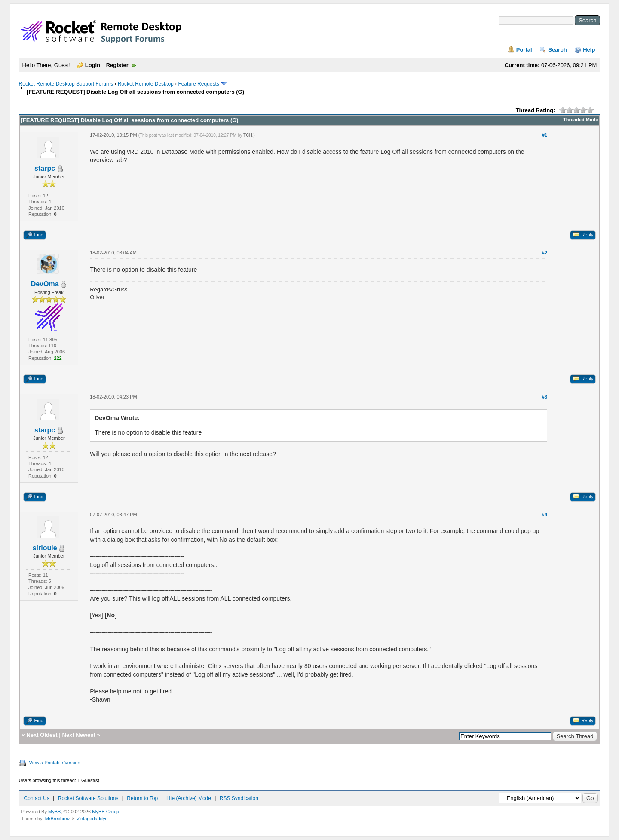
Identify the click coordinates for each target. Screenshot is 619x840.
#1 (545, 135)
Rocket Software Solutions (88, 798)
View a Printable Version (55, 763)
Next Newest (79, 735)
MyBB (54, 812)
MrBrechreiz (58, 819)
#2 (545, 253)
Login (93, 65)
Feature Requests (198, 84)
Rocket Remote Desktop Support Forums (66, 84)
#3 (545, 397)
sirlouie (45, 548)
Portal (524, 50)
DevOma (45, 284)
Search (557, 50)
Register (117, 65)
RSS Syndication (239, 798)
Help (589, 50)
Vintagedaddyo (92, 819)
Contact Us (37, 798)
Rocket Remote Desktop (146, 84)
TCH (248, 135)
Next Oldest (42, 735)
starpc (45, 168)
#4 (545, 515)
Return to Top (142, 798)
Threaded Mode (581, 120)
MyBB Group (106, 812)
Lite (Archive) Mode (189, 798)
